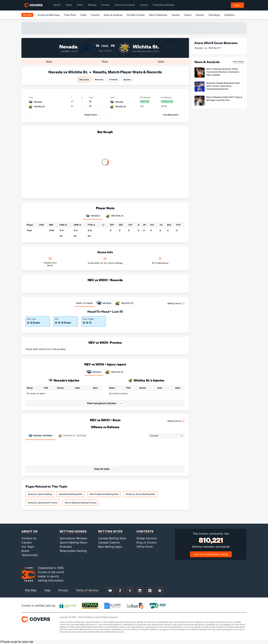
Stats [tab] (49, 62)
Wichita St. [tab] (115, 216)
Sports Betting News (73, 542)
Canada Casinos (109, 542)
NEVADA (94, 372)
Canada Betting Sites (112, 538)
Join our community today (211, 554)
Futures (95, 15)
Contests (145, 531)
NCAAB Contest (136, 15)
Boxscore (84, 80)
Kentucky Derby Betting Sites (140, 494)
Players (200, 15)
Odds (83, 15)
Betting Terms (176, 303)
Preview (113, 80)
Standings (214, 15)
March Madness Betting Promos (81, 503)
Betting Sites (110, 531)
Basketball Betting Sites (71, 494)
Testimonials (30, 555)
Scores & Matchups (49, 15)
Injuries (176, 15)
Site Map (31, 590)
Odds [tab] (161, 62)
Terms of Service (87, 590)
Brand (25, 551)
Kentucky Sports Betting (40, 494)
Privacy (63, 590)
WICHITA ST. (114, 372)
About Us (30, 531)
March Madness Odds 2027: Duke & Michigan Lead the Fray (224, 99)
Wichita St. (146, 46)
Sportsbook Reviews (73, 538)
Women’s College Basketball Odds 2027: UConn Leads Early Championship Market (223, 86)
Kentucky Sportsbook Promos (43, 503)
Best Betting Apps (110, 547)
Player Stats (91, 115)
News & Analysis (113, 15)
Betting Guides (73, 531)
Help (47, 590)
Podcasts (66, 547)
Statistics (230, 15)
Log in (237, 5)
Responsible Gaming (73, 551)
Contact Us (29, 538)
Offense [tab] (40, 436)
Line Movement (171, 115)
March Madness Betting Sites (104, 494)
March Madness (158, 15)
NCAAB (27, 15)
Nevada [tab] (93, 216)
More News (238, 62)
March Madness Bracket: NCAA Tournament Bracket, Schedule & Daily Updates (223, 72)
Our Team (28, 547)
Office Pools (145, 547)
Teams (188, 15)
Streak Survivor (147, 538)
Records (99, 80)
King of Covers (146, 542)
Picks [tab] (105, 62)
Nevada (68, 46)
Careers (27, 542)
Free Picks (70, 15)
